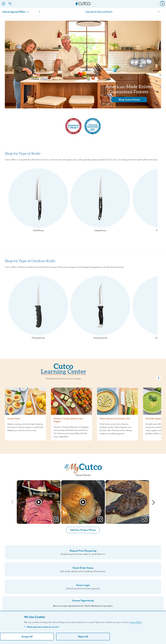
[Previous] (13, 502)
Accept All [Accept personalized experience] (27, 636)
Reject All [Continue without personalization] (83, 636)
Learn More (136, 622)
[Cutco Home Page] (83, 4)
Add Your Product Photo (83, 530)
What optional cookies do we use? (41, 627)
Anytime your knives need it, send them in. (83, 552)
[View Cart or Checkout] (162, 5)
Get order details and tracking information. (83, 569)
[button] (39, 12)
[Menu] (3, 4)
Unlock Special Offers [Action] (15, 12)
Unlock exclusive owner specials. (83, 587)
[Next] (153, 502)
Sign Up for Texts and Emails (99, 12)
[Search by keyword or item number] (10, 4)
